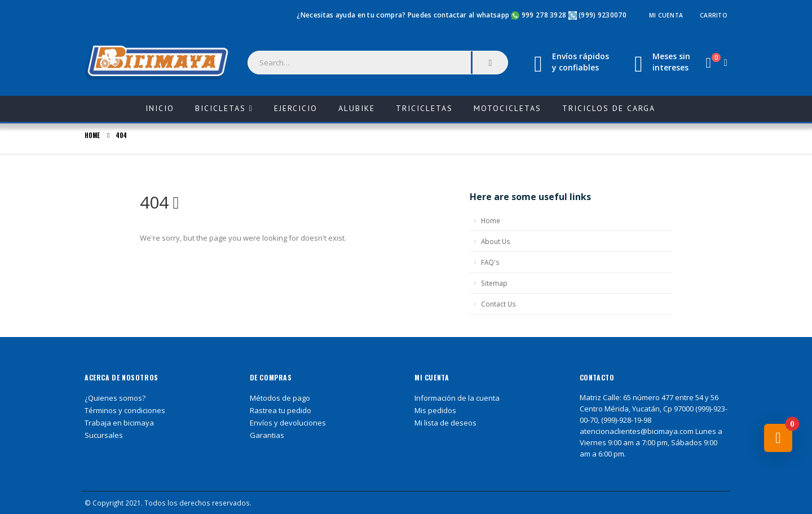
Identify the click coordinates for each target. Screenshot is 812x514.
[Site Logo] (158, 63)
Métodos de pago (280, 398)
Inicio (166, 105)
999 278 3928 (545, 15)
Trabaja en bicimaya (119, 423)
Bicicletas (220, 108)
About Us (496, 241)
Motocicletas (507, 108)
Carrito (714, 15)
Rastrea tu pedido (281, 410)
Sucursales (104, 435)
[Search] (490, 63)
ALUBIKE (357, 108)
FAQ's (490, 262)
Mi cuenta (666, 15)
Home (491, 220)
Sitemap (494, 283)
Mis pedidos (435, 410)
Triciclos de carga (609, 108)
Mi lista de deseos (445, 423)
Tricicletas (424, 108)
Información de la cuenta (457, 398)
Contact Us (498, 304)
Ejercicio (296, 108)
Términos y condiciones (125, 410)
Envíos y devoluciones (288, 423)
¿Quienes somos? (115, 398)
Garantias (267, 435)
